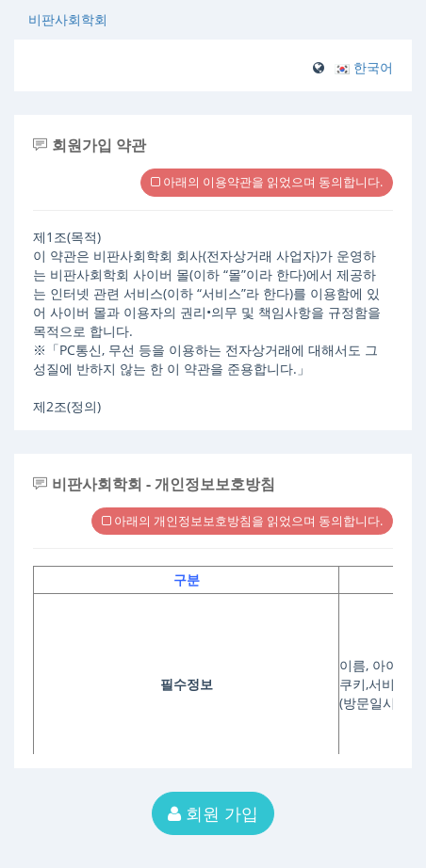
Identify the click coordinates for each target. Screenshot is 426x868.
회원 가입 (213, 813)
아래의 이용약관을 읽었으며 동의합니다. (267, 182)
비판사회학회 (68, 19)
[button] (364, 67)
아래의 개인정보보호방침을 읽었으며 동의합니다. (242, 521)
